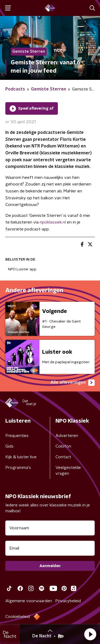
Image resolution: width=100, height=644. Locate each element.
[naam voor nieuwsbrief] (50, 528)
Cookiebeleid (18, 617)
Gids (9, 446)
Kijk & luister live (21, 457)
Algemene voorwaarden (29, 601)
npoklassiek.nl (53, 222)
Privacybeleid (68, 601)
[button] (90, 634)
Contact (63, 457)
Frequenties (17, 436)
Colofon (63, 446)
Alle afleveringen (73, 383)
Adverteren (67, 436)
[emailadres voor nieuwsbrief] (50, 548)
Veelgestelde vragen (68, 470)
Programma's (18, 468)
